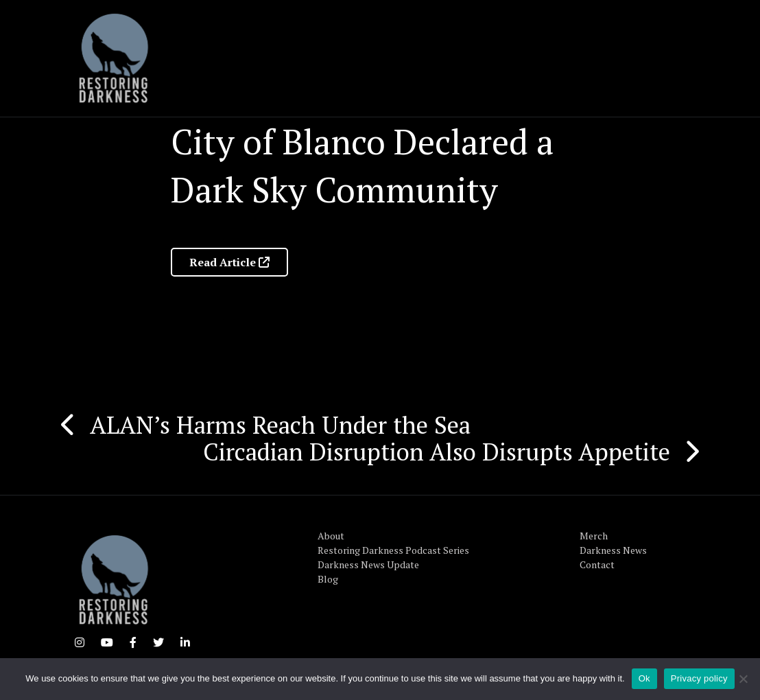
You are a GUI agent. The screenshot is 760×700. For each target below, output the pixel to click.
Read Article (229, 262)
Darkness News (613, 550)
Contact (597, 564)
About (331, 536)
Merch (594, 536)
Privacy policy (699, 678)
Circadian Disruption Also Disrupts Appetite (437, 452)
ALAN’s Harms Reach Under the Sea (280, 425)
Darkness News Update (368, 564)
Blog (328, 579)
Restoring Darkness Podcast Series (393, 550)
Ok (644, 678)
